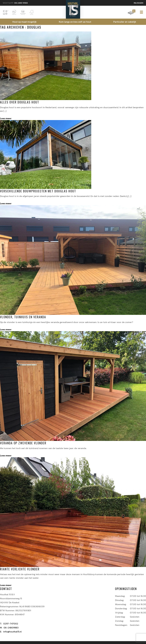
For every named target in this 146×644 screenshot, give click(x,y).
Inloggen (138, 3)
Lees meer (6, 118)
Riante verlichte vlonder (20, 569)
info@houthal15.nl (11, 632)
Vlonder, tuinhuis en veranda (23, 317)
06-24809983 (9, 628)
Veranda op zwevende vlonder (23, 443)
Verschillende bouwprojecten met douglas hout (38, 191)
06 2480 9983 (21, 3)
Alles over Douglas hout (20, 102)
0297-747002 (9, 624)
